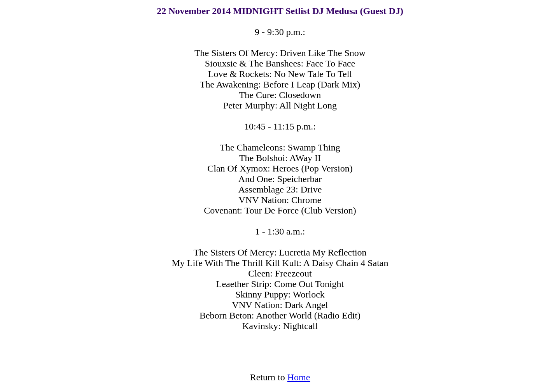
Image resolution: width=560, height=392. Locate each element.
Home (299, 377)
